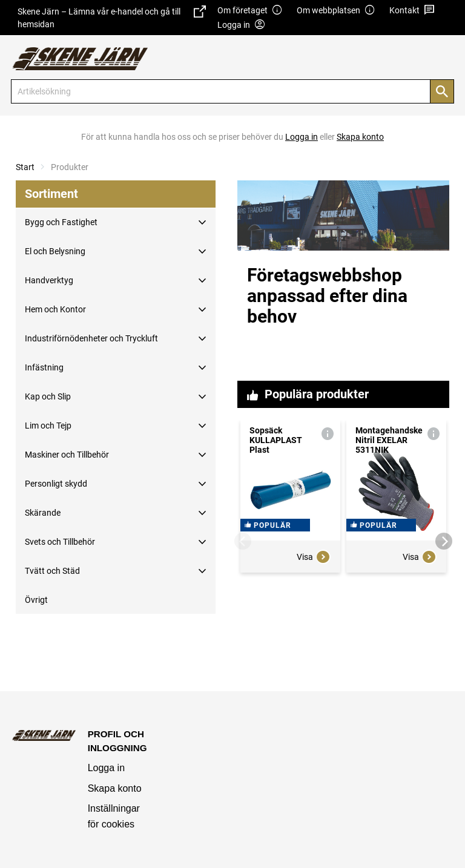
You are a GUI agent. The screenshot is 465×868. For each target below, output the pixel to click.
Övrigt (36, 600)
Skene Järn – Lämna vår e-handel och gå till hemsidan (112, 17)
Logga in (106, 768)
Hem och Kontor (55, 309)
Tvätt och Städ (52, 571)
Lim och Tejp (48, 426)
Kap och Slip (48, 396)
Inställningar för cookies (114, 816)
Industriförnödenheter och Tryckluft (91, 338)
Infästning (44, 367)
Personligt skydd (56, 484)
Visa (314, 646)
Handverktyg (49, 280)
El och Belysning (55, 251)
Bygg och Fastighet (61, 222)
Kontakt (412, 11)
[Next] (444, 541)
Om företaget (250, 11)
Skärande (43, 513)
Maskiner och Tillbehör (67, 455)
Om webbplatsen (336, 11)
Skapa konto (115, 788)
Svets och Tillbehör (60, 542)
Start (25, 167)
